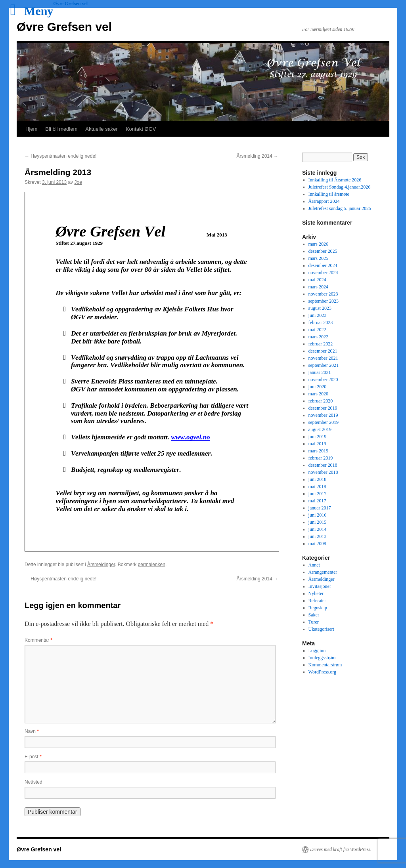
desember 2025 (323, 251)
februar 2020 (321, 401)
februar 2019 (321, 458)
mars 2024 (318, 287)
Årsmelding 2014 (258, 156)
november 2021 (323, 358)
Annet (314, 565)
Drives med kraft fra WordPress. (341, 849)
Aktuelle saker (101, 129)
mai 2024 (317, 280)
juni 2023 (318, 315)
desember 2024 (323, 265)
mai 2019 (317, 444)
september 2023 (324, 301)
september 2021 (324, 365)
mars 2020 (318, 394)
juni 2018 (318, 479)
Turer (314, 622)
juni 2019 (318, 437)
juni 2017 (318, 494)
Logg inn (317, 651)
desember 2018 (323, 465)
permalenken (152, 565)
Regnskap (318, 608)
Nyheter (316, 593)
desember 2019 (323, 408)
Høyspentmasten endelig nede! (60, 156)
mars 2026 (318, 244)
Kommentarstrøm (325, 665)
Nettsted (34, 782)
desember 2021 (323, 351)
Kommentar (38, 640)
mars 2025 (318, 258)
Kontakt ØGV (141, 129)
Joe (78, 182)
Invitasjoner (320, 586)
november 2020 (323, 380)
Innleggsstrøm (322, 658)
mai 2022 (317, 330)
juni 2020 (318, 387)
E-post (33, 757)
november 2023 (323, 294)
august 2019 (320, 429)
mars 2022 (318, 337)
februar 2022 (321, 344)
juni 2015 (318, 522)
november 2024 (323, 273)
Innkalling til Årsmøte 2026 (335, 180)
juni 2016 (318, 515)
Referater (317, 601)
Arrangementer (323, 572)
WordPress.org (322, 672)
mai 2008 (317, 544)
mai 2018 (317, 486)
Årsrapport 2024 (324, 201)
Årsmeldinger (101, 565)
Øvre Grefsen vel (64, 27)
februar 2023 (321, 322)
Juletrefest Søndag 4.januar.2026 (340, 187)
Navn (32, 731)
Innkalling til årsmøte (329, 194)
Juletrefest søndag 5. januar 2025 (340, 208)
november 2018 (323, 472)
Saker (314, 615)
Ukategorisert (321, 629)
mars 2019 (318, 451)
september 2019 (324, 422)
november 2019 (323, 415)
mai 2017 (317, 501)
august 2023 (320, 308)
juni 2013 (318, 536)
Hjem (31, 129)
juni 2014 (318, 529)
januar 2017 (320, 508)
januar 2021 (320, 372)
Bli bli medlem (61, 129)
